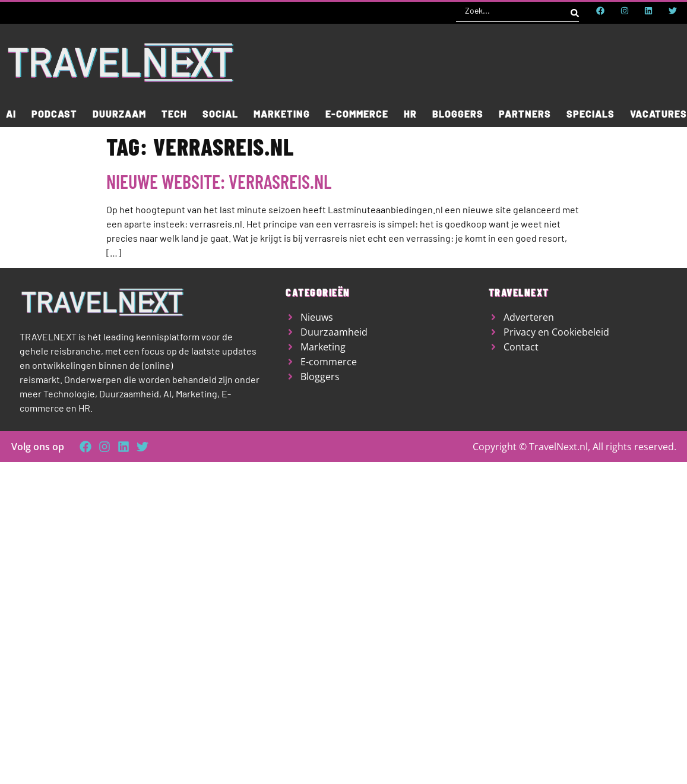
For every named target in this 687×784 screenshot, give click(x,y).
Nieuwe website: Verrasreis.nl (219, 181)
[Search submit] (575, 11)
